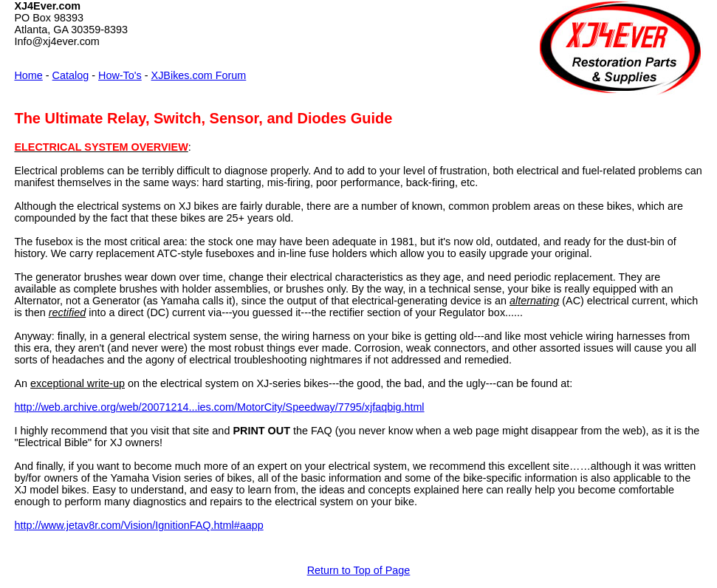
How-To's (120, 75)
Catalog (71, 75)
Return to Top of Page (359, 570)
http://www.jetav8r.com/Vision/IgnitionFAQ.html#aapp (138, 525)
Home (28, 75)
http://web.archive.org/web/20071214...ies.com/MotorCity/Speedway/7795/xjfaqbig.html (219, 407)
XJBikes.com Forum (199, 75)
